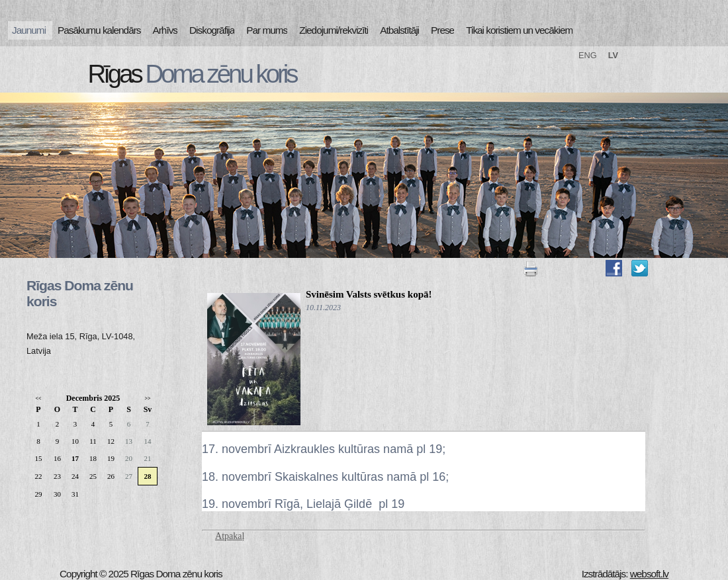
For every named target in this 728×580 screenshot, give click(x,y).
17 (75, 458)
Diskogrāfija (212, 30)
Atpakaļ (230, 536)
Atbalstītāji (399, 30)
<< (38, 398)
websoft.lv (649, 574)
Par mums (267, 30)
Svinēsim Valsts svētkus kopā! (369, 294)
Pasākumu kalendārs (99, 30)
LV (613, 55)
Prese (442, 30)
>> (147, 398)
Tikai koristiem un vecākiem (519, 30)
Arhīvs (165, 30)
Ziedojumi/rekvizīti (334, 30)
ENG (588, 55)
